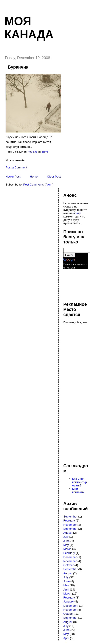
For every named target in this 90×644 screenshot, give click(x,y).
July (66, 537)
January (68, 602)
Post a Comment (16, 167)
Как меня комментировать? (80, 482)
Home (34, 177)
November (70, 525)
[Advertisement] (77, 283)
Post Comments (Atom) (38, 185)
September (70, 517)
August (68, 533)
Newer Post (13, 177)
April (66, 590)
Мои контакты (78, 490)
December (70, 557)
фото (45, 152)
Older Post (54, 177)
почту (77, 213)
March (67, 549)
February (69, 521)
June (66, 541)
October (68, 565)
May (66, 545)
